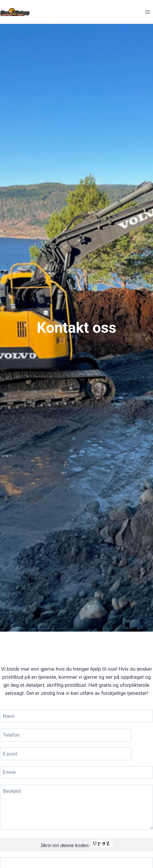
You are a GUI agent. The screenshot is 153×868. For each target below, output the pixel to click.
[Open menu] (147, 12)
